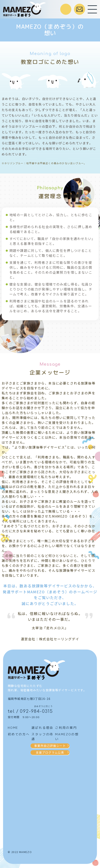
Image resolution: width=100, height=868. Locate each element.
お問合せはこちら (80, 9)
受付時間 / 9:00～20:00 (66, 9)
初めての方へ (19, 734)
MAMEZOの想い (67, 737)
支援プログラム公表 (50, 752)
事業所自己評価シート (50, 746)
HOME (13, 728)
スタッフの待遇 (42, 737)
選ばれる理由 (42, 728)
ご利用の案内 (66, 728)
